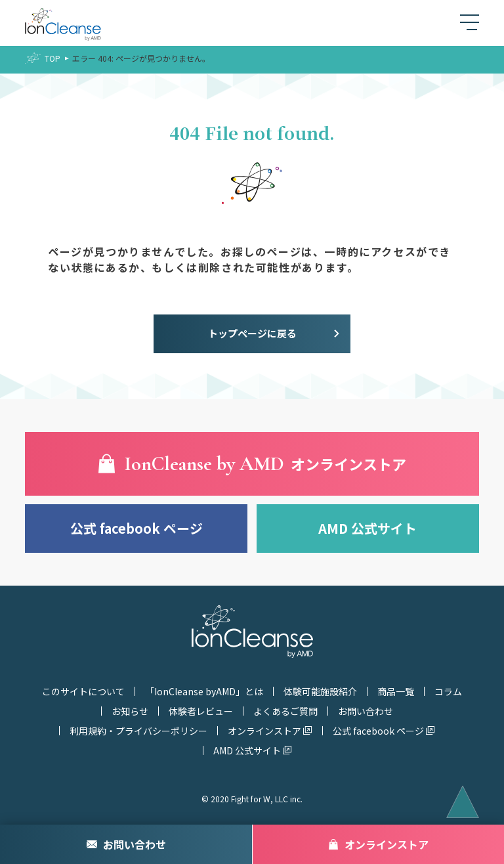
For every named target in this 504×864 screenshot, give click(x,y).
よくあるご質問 (285, 711)
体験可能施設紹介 (320, 691)
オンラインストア (264, 731)
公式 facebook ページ (136, 528)
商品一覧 (396, 691)
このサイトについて (83, 691)
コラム (448, 691)
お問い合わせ (366, 711)
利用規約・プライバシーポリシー (138, 731)
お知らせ (130, 711)
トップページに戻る (252, 333)
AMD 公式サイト (367, 528)
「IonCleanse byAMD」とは (204, 691)
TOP (52, 58)
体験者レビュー (201, 711)
